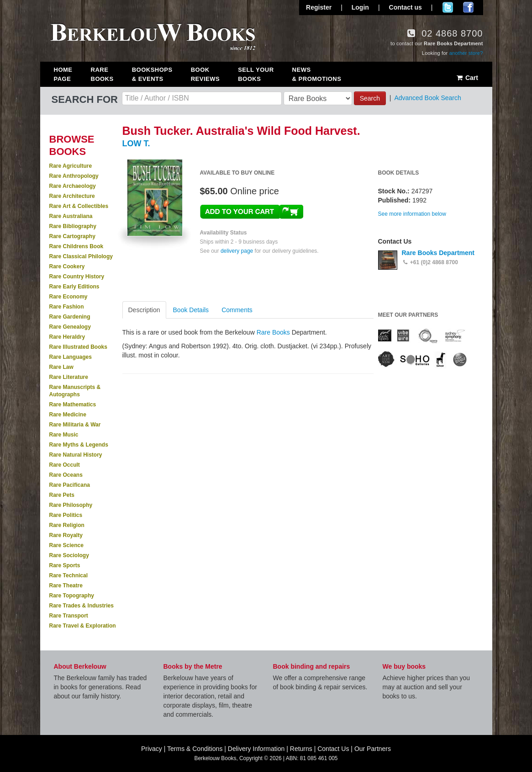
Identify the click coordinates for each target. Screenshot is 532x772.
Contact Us (333, 749)
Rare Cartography (72, 236)
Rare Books (102, 74)
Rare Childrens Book (76, 246)
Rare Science (66, 545)
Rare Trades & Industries (82, 606)
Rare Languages (71, 357)
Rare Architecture (72, 196)
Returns (301, 749)
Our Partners (373, 749)
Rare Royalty (66, 535)
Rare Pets (62, 495)
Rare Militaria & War (75, 425)
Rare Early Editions (74, 287)
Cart (467, 78)
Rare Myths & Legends (79, 445)
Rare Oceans (66, 475)
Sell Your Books (256, 74)
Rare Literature (69, 377)
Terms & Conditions (195, 749)
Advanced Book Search (427, 98)
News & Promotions (317, 74)
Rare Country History (77, 277)
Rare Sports (65, 565)
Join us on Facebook (468, 7)
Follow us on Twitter (448, 7)
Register (319, 7)
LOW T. (136, 144)
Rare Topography (72, 596)
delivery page (237, 251)
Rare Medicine (68, 415)
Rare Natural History (76, 455)
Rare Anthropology (74, 176)
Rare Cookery (67, 266)
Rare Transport (69, 616)
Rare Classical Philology (81, 256)
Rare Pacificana (70, 485)
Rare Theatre (66, 586)
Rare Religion (67, 525)
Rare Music (64, 435)
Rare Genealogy (70, 327)
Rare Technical (68, 575)
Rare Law (61, 367)
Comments (237, 310)
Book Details (191, 310)
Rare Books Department (438, 253)
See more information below (412, 214)
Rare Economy (68, 297)
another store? (466, 53)
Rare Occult (65, 465)
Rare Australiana (71, 216)
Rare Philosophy (71, 505)
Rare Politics (66, 515)
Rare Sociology (69, 555)
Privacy (152, 749)
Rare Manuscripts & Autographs (75, 391)
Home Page (63, 74)
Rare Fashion (67, 307)
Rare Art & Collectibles (79, 206)
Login (360, 7)
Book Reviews (205, 74)
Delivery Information (256, 749)
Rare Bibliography (73, 226)
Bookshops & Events (152, 74)
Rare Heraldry (67, 337)
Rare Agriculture (71, 166)
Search (370, 98)
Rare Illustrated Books (78, 347)
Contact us (406, 7)
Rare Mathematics (73, 405)
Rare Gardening (70, 317)
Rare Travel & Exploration (83, 626)
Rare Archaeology (73, 186)
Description (144, 310)
